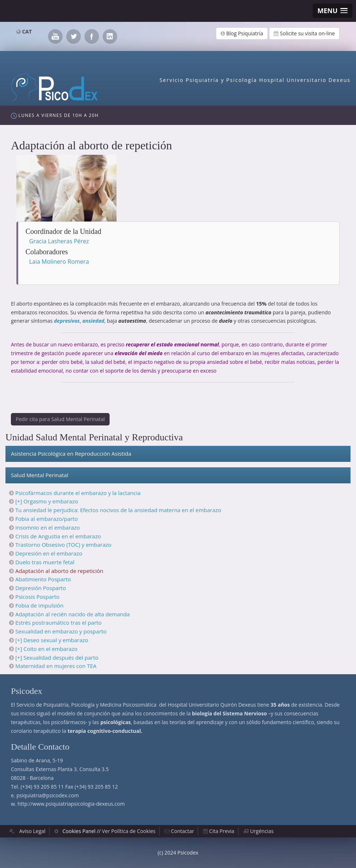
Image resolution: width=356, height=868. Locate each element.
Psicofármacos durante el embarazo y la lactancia (78, 493)
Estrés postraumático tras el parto (58, 622)
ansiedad (93, 321)
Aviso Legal (32, 831)
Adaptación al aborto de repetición (59, 571)
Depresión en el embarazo (49, 553)
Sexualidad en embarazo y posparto (61, 631)
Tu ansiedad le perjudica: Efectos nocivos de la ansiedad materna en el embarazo (118, 510)
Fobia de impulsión (39, 605)
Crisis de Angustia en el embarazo (58, 536)
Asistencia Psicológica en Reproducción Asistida (71, 453)
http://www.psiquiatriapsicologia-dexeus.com (71, 804)
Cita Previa (222, 831)
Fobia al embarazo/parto (47, 519)
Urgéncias (262, 831)
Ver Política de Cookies (129, 831)
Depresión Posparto (41, 588)
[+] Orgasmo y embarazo (47, 501)
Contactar (183, 831)
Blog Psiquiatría (242, 33)
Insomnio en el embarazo (48, 527)
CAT (27, 32)
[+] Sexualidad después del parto (57, 657)
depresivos (67, 321)
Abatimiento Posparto (43, 579)
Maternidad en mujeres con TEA (56, 666)
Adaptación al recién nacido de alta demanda (72, 614)
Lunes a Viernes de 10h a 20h (55, 115)
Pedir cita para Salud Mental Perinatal (60, 419)
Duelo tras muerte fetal (45, 562)
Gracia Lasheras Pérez (59, 241)
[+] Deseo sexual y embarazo (52, 640)
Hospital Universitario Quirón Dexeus (212, 705)
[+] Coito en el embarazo (46, 649)
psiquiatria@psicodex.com (48, 795)
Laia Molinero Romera (59, 262)
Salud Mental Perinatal (39, 475)
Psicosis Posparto (37, 597)
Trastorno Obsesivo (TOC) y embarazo (63, 545)
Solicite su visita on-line (304, 33)
